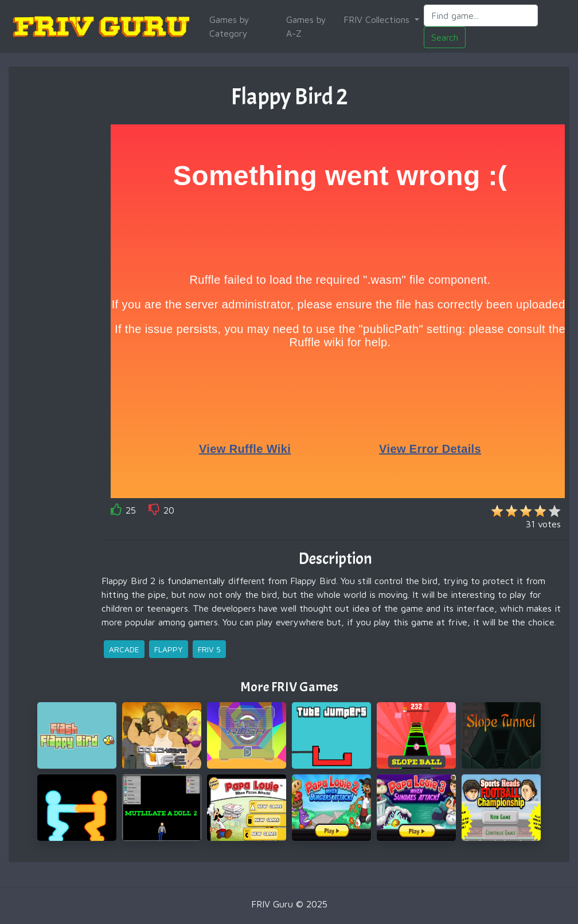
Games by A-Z (306, 26)
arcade (124, 649)
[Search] (481, 15)
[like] (116, 512)
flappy (169, 649)
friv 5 (209, 649)
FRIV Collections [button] (378, 19)
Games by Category (229, 26)
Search (445, 37)
